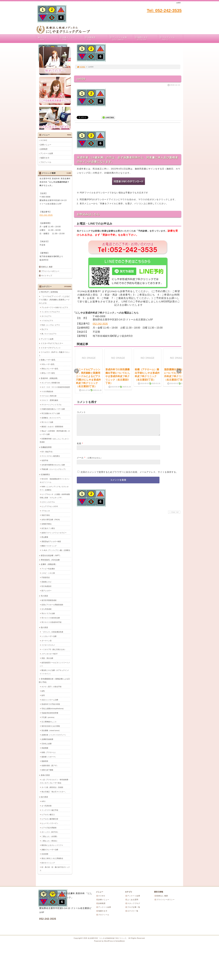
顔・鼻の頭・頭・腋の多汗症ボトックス (55, 869)
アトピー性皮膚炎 (48, 569)
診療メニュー (71, 39)
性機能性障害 (46, 447)
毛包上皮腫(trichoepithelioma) (52, 708)
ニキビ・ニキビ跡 (48, 573)
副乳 (43, 691)
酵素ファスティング (49, 546)
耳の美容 (44, 596)
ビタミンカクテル (48, 502)
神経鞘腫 (45, 748)
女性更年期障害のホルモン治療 (53, 465)
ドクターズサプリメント (51, 348)
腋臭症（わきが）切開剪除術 (52, 427)
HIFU (43, 801)
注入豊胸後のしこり (49, 722)
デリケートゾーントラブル (51, 405)
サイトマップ (47, 276)
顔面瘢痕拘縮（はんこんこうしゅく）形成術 (55, 440)
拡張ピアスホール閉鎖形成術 (52, 605)
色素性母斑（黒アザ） (50, 765)
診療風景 (96, 39)
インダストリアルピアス (51, 312)
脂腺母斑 (45, 761)
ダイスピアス (46, 316)
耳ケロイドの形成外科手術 (51, 622)
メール (80, 461)
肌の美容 (44, 627)
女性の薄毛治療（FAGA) (51, 519)
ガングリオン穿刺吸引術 (51, 383)
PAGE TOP (174, 516)
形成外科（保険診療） (50, 378)
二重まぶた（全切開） (50, 836)
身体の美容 (45, 775)
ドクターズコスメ (48, 645)
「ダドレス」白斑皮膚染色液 (52, 632)
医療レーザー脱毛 (48, 360)
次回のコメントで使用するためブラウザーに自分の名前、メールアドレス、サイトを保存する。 (129, 476)
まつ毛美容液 (46, 806)
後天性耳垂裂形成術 (49, 600)
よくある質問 (132, 900)
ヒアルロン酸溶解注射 (50, 819)
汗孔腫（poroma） (48, 717)
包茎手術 (45, 460)
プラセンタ (46, 511)
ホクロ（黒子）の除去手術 (51, 687)
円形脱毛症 (46, 577)
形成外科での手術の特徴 (51, 704)
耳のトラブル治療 (48, 613)
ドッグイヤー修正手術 (50, 810)
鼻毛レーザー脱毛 (48, 373)
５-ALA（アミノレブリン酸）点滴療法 (56, 550)
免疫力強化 (46, 515)
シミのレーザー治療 (49, 636)
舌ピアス (45, 329)
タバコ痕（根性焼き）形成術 (52, 787)
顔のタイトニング (48, 863)
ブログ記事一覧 (133, 907)
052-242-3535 (100, 324)
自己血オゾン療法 (48, 528)
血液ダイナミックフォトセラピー (54, 533)
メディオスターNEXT (50, 654)
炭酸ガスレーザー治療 (50, 850)
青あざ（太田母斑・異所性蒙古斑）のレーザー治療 (55, 433)
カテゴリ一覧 (132, 911)
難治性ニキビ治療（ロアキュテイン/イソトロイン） (54, 672)
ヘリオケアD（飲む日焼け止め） (54, 649)
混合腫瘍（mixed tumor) (51, 730)
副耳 (43, 695)
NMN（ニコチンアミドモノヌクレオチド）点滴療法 (54, 488)
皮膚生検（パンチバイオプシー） (54, 735)
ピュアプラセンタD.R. (50, 506)
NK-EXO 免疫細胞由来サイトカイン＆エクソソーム (55, 480)
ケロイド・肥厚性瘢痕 (50, 400)
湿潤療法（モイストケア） (51, 418)
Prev (76, 371)
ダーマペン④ (46, 641)
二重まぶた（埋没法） (50, 841)
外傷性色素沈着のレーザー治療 (53, 409)
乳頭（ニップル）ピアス (51, 325)
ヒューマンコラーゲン (50, 823)
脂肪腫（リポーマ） (49, 757)
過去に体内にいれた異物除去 (52, 858)
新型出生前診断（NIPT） (51, 555)
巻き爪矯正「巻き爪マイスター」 (54, 792)
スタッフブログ (133, 903)
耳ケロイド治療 (47, 422)
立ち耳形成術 (46, 609)
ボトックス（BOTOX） (50, 832)
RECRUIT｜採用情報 (49, 292)
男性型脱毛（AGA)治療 (50, 560)
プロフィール (171, 39)
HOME (81, 67)
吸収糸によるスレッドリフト (52, 845)
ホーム (48, 39)
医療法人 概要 (47, 267)
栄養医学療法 (46, 524)
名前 (79, 447)
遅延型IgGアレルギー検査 (51, 541)
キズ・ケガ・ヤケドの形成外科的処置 (56, 387)
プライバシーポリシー (50, 271)
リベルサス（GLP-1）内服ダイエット (54, 354)
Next (179, 371)
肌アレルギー (46, 591)
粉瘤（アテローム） (49, 752)
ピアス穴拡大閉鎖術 (49, 828)
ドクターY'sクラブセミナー (52, 343)
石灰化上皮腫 (46, 744)
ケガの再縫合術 (47, 391)
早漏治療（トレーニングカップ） (54, 469)
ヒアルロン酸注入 (48, 814)
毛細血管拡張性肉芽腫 (50, 713)
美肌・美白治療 (47, 658)
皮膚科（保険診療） (49, 564)
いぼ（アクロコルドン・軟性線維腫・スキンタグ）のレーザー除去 (55, 781)
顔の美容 (44, 797)
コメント (81, 412)
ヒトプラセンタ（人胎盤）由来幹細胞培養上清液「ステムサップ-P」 (55, 496)
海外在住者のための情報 (51, 726)
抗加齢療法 (45, 474)
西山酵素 (45, 537)
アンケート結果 (121, 39)
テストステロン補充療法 (51, 456)
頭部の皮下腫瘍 (47, 770)
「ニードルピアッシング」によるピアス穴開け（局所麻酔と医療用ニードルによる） (54, 300)
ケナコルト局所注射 (49, 396)
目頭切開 (45, 854)
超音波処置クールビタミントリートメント (55, 664)
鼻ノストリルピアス (49, 334)
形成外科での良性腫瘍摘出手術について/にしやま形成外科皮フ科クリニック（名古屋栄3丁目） (118, 376)
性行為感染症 (46, 586)
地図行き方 (146, 39)
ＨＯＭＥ (44, 140)
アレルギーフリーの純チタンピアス (55, 307)
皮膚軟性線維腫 (47, 739)
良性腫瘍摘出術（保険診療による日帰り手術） (54, 680)
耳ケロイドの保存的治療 (51, 618)
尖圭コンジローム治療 (50, 700)
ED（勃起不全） (48, 452)
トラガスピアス (47, 321)
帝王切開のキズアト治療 (51, 413)
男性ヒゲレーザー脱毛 (50, 369)
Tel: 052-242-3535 (164, 11)
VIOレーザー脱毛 (48, 364)
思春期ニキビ (46, 582)
